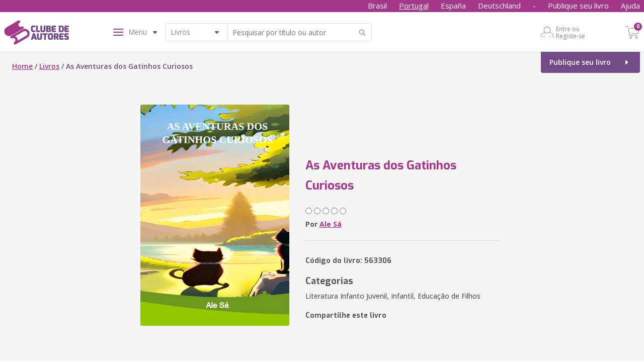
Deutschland (499, 6)
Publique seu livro (578, 6)
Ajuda (630, 6)
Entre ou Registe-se (571, 32)
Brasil (377, 6)
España (453, 6)
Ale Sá (331, 224)
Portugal (414, 6)
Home (22, 66)
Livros (49, 66)
